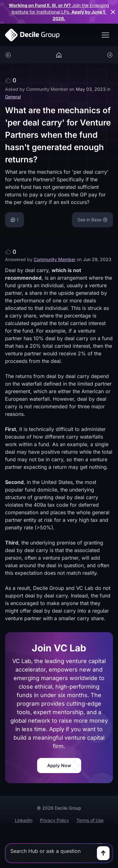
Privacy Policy (54, 820)
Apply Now (59, 765)
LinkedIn (24, 820)
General (13, 97)
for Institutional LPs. (59, 12)
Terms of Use (90, 820)
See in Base (93, 220)
